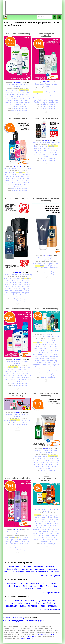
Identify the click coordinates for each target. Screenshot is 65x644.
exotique (18, 540)
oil (44, 373)
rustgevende (55, 355)
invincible (51, 529)
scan (9, 422)
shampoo (9, 92)
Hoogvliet (46, 140)
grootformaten (41, 344)
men (44, 94)
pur (11, 542)
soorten (55, 154)
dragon (42, 359)
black (44, 367)
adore (6, 542)
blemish (35, 460)
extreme (50, 519)
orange (56, 367)
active (12, 176)
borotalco (7, 420)
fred (40, 150)
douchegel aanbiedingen (19, 109)
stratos (39, 264)
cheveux (39, 525)
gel (13, 180)
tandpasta (55, 572)
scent (15, 285)
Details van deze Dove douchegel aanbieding (17, 275)
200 (46, 92)
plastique (36, 529)
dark (44, 148)
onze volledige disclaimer (46, 634)
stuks (46, 156)
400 (29, 367)
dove (35, 146)
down (49, 154)
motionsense (54, 357)
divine (19, 183)
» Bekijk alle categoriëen (50, 576)
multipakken (37, 94)
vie (7, 176)
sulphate (39, 363)
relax (51, 100)
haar (36, 523)
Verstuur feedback (27, 638)
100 (15, 92)
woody (48, 536)
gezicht (55, 521)
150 (19, 92)
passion (28, 180)
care (6, 283)
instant (18, 377)
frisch (45, 102)
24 (53, 342)
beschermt (38, 102)
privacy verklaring (31, 636)
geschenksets (53, 92)
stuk (57, 540)
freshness (9, 546)
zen (45, 96)
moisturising (19, 291)
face (27, 100)
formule (8, 178)
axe (46, 146)
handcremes (51, 569)
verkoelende (50, 464)
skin (18, 96)
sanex (6, 367)
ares (12, 104)
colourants (15, 98)
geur (46, 270)
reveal (14, 375)
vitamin (51, 351)
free (49, 363)
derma (17, 371)
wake (43, 462)
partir (57, 527)
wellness (56, 94)
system (35, 533)
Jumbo (9, 586)
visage (56, 523)
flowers (23, 542)
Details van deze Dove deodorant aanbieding (46, 142)
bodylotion (53, 90)
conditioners (25, 566)
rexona (40, 146)
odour (14, 295)
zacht (43, 361)
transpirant (48, 98)
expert (8, 373)
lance (9, 185)
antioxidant (43, 351)
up (48, 462)
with (29, 98)
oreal (35, 456)
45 (43, 515)
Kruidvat (16, 412)
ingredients (20, 94)
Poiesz (49, 586)
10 (12, 369)
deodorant (24, 90)
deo (28, 546)
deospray (18, 104)
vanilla (50, 367)
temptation (51, 148)
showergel (45, 268)
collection (37, 367)
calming (13, 183)
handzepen (9, 572)
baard (41, 523)
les (45, 363)
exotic (17, 542)
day (35, 150)
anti (35, 100)
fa (6, 172)
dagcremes (38, 566)
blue (34, 264)
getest (47, 355)
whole (44, 365)
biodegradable (10, 94)
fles (54, 525)
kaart (14, 422)
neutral (8, 90)
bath (23, 96)
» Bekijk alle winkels (52, 593)
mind (56, 100)
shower (35, 98)
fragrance (17, 289)
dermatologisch (38, 355)
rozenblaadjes (43, 357)
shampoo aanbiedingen (19, 107)
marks (28, 548)
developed (8, 102)
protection (55, 150)
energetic (36, 462)
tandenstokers (42, 572)
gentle (23, 176)
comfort (14, 287)
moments (26, 183)
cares (28, 94)
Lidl (25, 586)
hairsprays (39, 569)
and (7, 544)
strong (20, 375)
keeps (24, 379)
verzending (18, 369)
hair (7, 291)
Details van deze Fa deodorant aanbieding (17, 169)
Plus (42, 586)
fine (49, 365)
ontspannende (18, 185)
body (28, 96)
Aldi (20, 583)
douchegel (15, 90)
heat (46, 152)
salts (45, 371)
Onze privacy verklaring (13, 618)
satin (41, 98)
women (27, 538)
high (57, 529)
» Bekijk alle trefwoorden (50, 610)
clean (7, 287)
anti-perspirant (18, 102)
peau (28, 178)
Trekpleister (18, 82)
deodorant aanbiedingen (19, 111)
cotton (51, 152)
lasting (41, 536)
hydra (57, 460)
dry (56, 152)
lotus (55, 96)
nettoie (38, 466)
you (44, 154)
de (44, 264)
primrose (54, 359)
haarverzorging (26, 569)
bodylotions (14, 566)
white (50, 96)
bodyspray (38, 96)
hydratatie (48, 523)
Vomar (38, 589)
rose (7, 183)
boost (52, 462)
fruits (16, 546)
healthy (19, 382)
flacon (13, 281)
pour (20, 178)
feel (5, 379)
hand (22, 100)
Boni (26, 583)
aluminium (38, 371)
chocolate (8, 285)
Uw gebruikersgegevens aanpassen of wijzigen (23, 620)
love (40, 348)
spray (19, 281)
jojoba (16, 100)
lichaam (48, 521)
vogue (7, 538)
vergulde (50, 264)
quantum (50, 361)
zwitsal (53, 340)
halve (27, 92)
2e (23, 92)
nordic (50, 94)
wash (12, 291)
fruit (48, 359)
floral (27, 544)
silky (45, 348)
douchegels (12, 569)
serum (56, 348)
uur (52, 353)
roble (22, 544)
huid (57, 464)
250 (7, 281)
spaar (50, 346)
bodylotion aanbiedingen (47, 104)
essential (38, 373)
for (6, 96)
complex (7, 375)
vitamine (9, 100)
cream (7, 98)
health (19, 373)
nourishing (26, 377)
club (47, 533)
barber (42, 533)
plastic (45, 527)
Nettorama (33, 586)
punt (56, 346)
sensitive (12, 96)
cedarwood (40, 538)
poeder (37, 361)
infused (51, 371)
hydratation (48, 525)
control (20, 295)
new (52, 460)
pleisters (20, 572)
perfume (23, 98)
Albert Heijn (12, 583)
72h (36, 152)
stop (56, 531)
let (40, 154)
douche (52, 102)
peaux (8, 377)
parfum (22, 546)
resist (52, 533)
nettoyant (41, 464)
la (24, 178)
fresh (36, 154)
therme (37, 90)
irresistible (8, 289)
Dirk (44, 583)
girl (12, 540)
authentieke (54, 268)
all (57, 148)
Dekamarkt (18, 272)
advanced (46, 150)
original (28, 420)
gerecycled (37, 527)
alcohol (27, 102)
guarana (53, 466)
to (28, 176)
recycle (44, 529)
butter (45, 100)
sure (26, 185)
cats (6, 548)
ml (24, 104)
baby (45, 346)
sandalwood (41, 369)
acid (47, 460)
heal (29, 379)
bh (43, 540)
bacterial (7, 295)
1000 (8, 369)
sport (18, 176)
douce (14, 178)
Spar (56, 586)
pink (22, 180)
